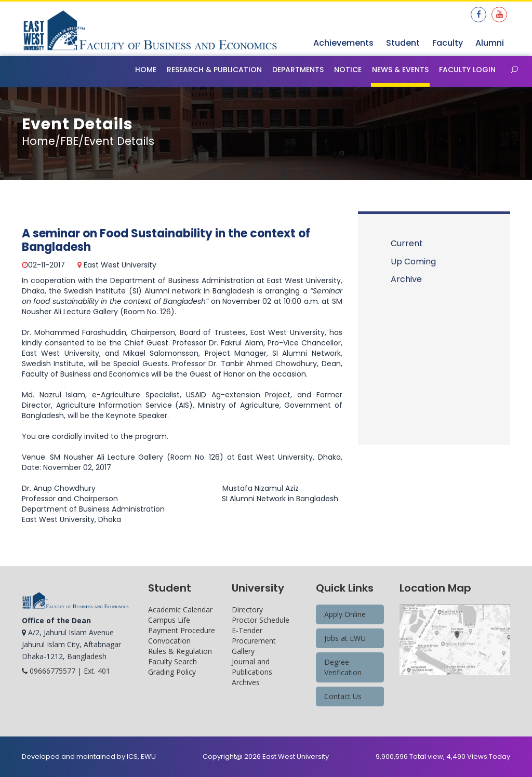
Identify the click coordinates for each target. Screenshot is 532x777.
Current (407, 243)
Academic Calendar (180, 609)
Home (146, 70)
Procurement (254, 641)
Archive (406, 279)
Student (403, 43)
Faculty (448, 43)
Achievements (343, 43)
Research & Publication (214, 70)
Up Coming (413, 262)
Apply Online (345, 614)
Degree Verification (343, 667)
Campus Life (169, 620)
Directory (247, 609)
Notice (348, 70)
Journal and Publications (252, 667)
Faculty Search (172, 661)
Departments (298, 70)
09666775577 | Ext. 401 (66, 671)
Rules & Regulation (180, 651)
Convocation (169, 641)
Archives (246, 682)
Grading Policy (172, 672)
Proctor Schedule (261, 620)
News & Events (400, 70)
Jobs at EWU (345, 638)
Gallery (243, 651)
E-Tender (247, 630)
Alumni (490, 43)
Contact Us (343, 696)
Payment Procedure (182, 630)
